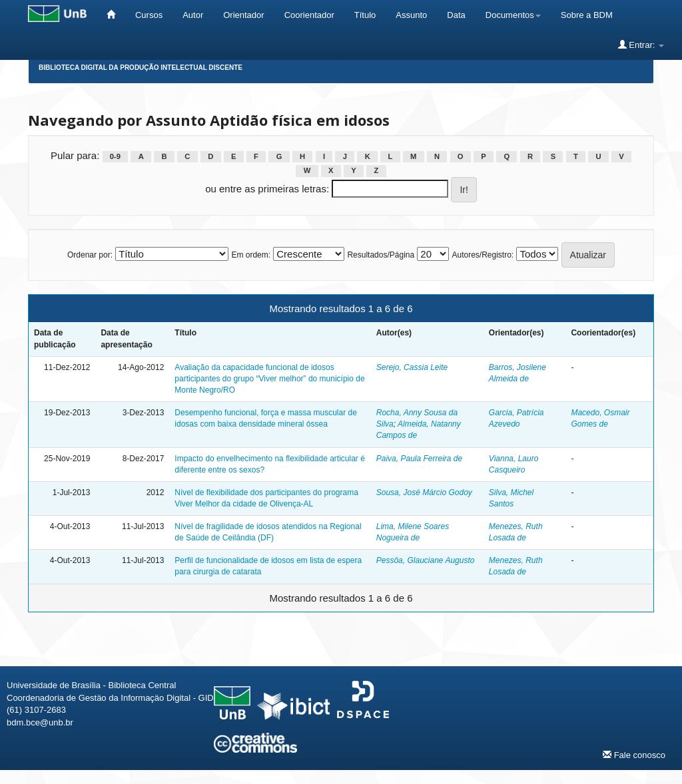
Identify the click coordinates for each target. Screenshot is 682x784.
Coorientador (309, 15)
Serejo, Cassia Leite (412, 367)
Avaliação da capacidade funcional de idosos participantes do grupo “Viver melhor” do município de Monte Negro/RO (269, 379)
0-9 (115, 156)
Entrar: (641, 45)
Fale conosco (634, 755)
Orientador (243, 15)
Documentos (513, 15)
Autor (193, 15)
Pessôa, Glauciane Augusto (426, 560)
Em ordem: (251, 255)
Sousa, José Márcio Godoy (424, 492)
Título (365, 15)
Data (456, 15)
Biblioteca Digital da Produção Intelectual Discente (141, 68)
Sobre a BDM (587, 15)
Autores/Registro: (483, 255)
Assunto (411, 15)
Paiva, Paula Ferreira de (419, 459)
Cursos (149, 15)
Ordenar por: (90, 255)
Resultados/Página (381, 255)
